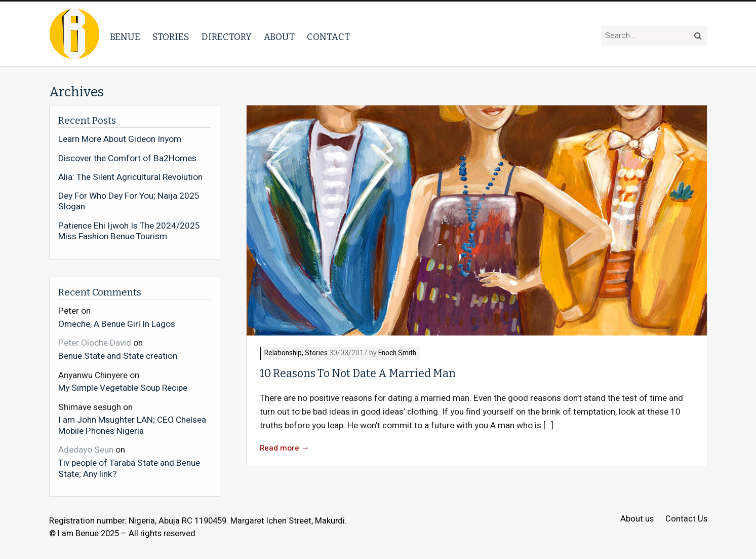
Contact (328, 37)
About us (637, 519)
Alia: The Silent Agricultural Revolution (130, 177)
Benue (125, 37)
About (279, 37)
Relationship (283, 353)
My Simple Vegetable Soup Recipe (123, 388)
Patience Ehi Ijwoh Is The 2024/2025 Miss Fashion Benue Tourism (129, 231)
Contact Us (686, 519)
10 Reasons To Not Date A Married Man (358, 374)
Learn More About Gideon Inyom (120, 139)
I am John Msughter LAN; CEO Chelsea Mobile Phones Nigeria (132, 425)
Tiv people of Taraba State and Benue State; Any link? (129, 468)
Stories (171, 37)
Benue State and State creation (118, 356)
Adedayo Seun (86, 450)
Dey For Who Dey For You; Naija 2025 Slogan (129, 201)
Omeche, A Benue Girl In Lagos (117, 324)
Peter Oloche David (95, 343)
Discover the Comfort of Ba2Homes (127, 159)
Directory (227, 37)
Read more (285, 448)
